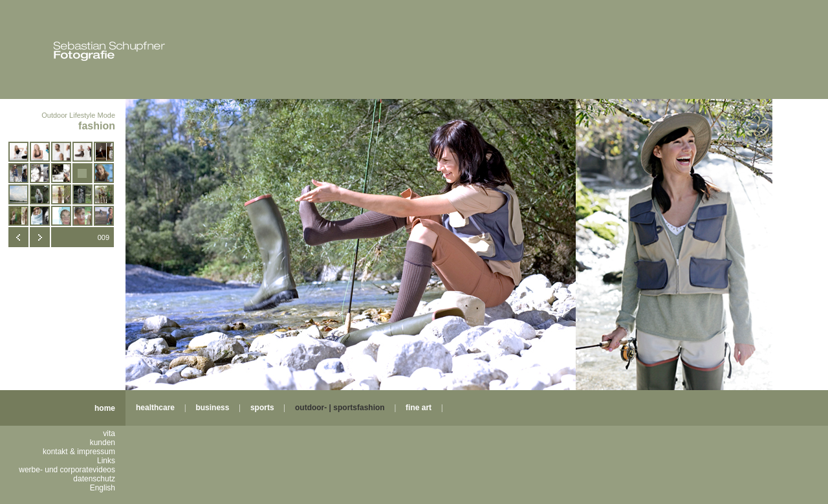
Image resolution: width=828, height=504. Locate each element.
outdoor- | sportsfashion (340, 408)
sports (262, 408)
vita (109, 433)
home (105, 408)
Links (106, 461)
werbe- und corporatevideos (67, 470)
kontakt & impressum (79, 452)
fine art (419, 408)
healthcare (155, 408)
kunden (103, 443)
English (103, 488)
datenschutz (94, 479)
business (212, 408)
